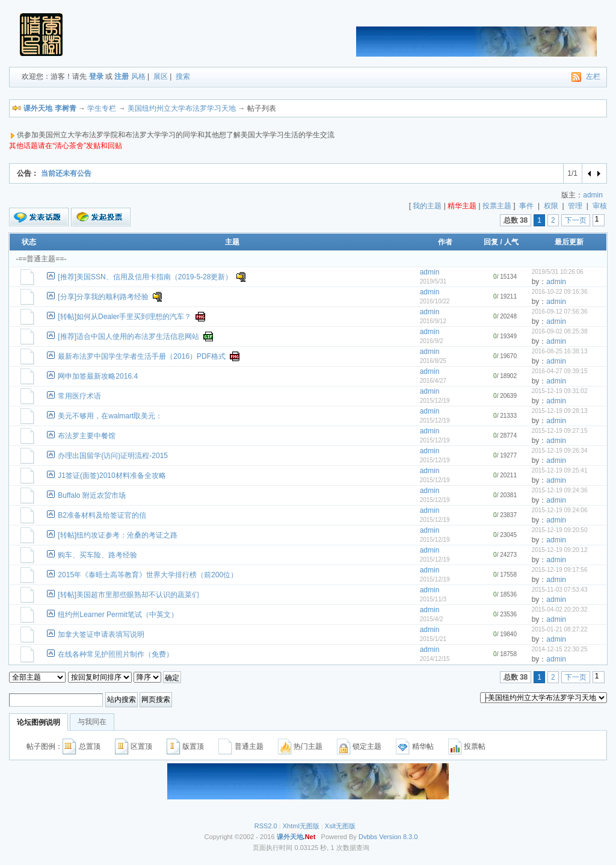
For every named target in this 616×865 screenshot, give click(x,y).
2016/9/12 (433, 321)
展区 (161, 76)
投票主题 (497, 206)
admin (593, 195)
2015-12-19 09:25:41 (560, 470)
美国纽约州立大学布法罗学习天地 (182, 108)
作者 (445, 242)
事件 (526, 206)
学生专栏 (102, 108)
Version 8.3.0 (398, 837)
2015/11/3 (433, 599)
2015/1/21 (433, 639)
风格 (138, 76)
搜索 (183, 76)
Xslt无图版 (340, 826)
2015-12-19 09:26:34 (560, 451)
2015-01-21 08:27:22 (560, 629)
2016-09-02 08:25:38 (560, 331)
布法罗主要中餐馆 (87, 436)
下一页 (576, 220)
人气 (511, 242)
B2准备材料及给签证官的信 (102, 515)
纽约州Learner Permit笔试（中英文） (118, 615)
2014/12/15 (435, 659)
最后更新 (569, 242)
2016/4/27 (433, 381)
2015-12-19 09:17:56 (560, 570)
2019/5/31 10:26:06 (558, 272)
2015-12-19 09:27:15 (560, 431)
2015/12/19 (435, 401)
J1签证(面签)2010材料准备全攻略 (112, 476)
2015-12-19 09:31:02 (560, 391)
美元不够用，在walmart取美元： (110, 416)
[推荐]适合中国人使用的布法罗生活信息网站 (128, 336)
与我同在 (92, 722)
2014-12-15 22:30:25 (560, 649)
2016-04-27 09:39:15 (560, 371)
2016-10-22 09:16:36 (560, 292)
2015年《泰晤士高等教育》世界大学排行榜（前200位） (148, 575)
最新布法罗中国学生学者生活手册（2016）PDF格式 (142, 356)
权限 (551, 206)
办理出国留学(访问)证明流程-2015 (113, 456)
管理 (575, 206)
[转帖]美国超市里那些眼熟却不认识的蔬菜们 (128, 595)
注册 (122, 76)
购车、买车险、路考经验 (97, 555)
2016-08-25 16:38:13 (560, 351)
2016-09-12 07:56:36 (560, 312)
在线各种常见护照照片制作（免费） (115, 654)
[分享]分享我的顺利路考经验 (103, 297)
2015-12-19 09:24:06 (560, 510)
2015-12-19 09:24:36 (560, 490)
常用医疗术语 (79, 396)
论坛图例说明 (38, 722)
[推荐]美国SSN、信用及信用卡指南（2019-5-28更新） (145, 277)
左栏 (593, 76)
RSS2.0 (266, 826)
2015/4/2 (432, 619)
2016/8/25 (433, 361)
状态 (29, 242)
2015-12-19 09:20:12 (560, 550)
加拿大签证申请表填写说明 (101, 634)
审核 (600, 206)
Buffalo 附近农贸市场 (91, 495)
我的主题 (427, 206)
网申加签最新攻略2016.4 (98, 376)
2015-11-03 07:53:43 (560, 590)
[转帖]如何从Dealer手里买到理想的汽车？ (125, 317)
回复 (491, 242)
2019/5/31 (433, 281)
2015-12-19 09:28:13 (560, 411)
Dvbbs (368, 837)
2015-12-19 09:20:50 (560, 530)
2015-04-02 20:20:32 (560, 609)
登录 (96, 76)
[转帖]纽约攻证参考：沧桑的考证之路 (118, 535)
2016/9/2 (432, 341)
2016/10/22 (435, 301)
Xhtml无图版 (301, 826)
